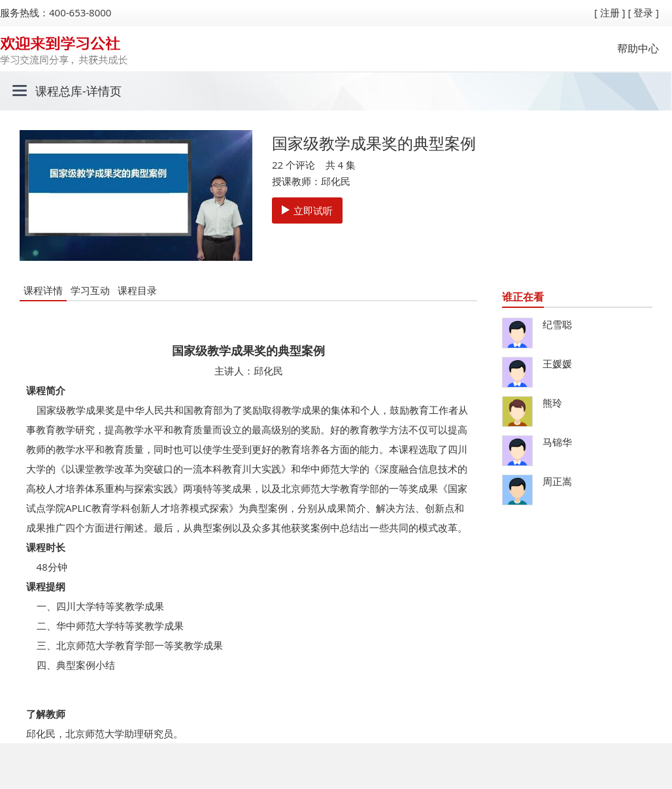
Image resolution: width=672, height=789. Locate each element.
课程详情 (43, 290)
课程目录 (137, 290)
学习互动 (90, 290)
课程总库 (59, 91)
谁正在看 (523, 297)
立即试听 (307, 210)
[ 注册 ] (610, 12)
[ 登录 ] (643, 12)
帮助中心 (638, 48)
